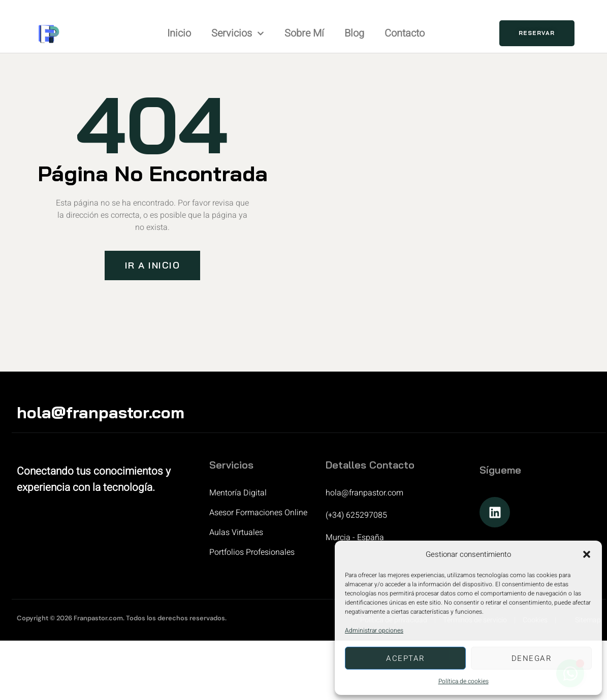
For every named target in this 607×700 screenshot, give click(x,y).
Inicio (179, 33)
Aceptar (405, 658)
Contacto (405, 33)
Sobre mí (304, 33)
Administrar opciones (374, 630)
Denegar (532, 658)
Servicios (238, 34)
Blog (354, 33)
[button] (587, 554)
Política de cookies (464, 681)
